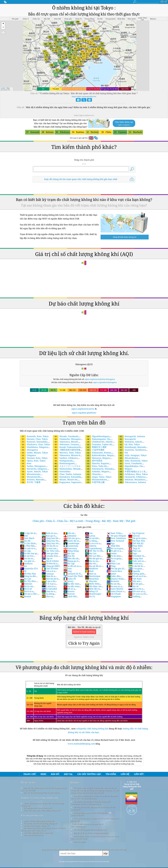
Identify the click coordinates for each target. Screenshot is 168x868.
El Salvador (49, 589)
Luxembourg (93, 548)
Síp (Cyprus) (136, 533)
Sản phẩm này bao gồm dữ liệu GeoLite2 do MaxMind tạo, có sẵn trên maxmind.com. (94, 797)
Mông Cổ (91, 591)
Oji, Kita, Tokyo (129, 444)
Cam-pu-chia (50, 553)
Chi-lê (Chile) (50, 561)
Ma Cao (91, 553)
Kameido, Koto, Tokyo (34, 436)
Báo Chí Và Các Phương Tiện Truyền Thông (41, 792)
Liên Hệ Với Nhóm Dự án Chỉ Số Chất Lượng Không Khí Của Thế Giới (44, 789)
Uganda (134, 571)
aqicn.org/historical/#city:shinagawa (100, 379)
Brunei (26, 596)
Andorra (26, 563)
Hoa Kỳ (69, 556)
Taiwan (134, 536)
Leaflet (3, 88)
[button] (3, 24)
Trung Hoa (136, 558)
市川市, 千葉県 (30, 482)
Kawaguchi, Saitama (132, 436)
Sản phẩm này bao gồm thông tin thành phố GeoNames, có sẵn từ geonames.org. (91, 803)
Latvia (90, 536)
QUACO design (79, 842)
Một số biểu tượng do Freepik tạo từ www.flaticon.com (87, 825)
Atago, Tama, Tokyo (98, 477)
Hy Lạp (69, 563)
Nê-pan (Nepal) (116, 536)
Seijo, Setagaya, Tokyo (132, 455)
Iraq (68, 571)
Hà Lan (69, 553)
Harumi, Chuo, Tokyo (34, 439)
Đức (24, 536)
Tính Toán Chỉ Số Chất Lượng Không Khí (40, 823)
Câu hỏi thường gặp (32, 815)
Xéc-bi (133, 586)
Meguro (125, 469)
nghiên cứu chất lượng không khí (39, 798)
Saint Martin (115, 589)
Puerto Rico (114, 571)
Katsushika (62, 471)
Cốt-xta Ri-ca (50, 546)
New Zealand (115, 541)
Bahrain (26, 584)
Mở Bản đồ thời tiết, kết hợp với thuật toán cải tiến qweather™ (93, 808)
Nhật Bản (113, 546)
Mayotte (91, 581)
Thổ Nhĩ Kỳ (136, 543)
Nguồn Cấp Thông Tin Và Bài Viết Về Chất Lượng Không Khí (42, 804)
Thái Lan (135, 551)
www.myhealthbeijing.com (82, 744)
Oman (112, 553)
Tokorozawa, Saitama (132, 482)
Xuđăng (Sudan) (134, 598)
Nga (111, 543)
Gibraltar (70, 536)
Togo (133, 553)
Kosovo (69, 591)
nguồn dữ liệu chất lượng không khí (39, 821)
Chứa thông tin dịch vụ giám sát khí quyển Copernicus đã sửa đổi (95, 819)
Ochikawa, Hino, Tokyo (133, 474)
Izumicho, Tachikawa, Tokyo (132, 451)
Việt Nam (135, 579)
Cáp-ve (47, 558)
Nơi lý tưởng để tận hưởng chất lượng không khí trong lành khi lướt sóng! (95, 837)
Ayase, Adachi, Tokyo (34, 471)
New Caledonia (116, 538)
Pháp (111, 566)
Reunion (113, 581)
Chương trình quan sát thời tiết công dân (90, 813)
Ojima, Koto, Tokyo (33, 461)
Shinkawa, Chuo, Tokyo (35, 444)
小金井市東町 (95, 450)
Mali (89, 571)
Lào (89, 533)
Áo (24, 566)
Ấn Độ (25, 541)
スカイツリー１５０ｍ (67, 466)
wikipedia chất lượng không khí (92, 729)
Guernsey (70, 548)
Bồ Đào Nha (28, 574)
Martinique (93, 576)
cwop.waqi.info (77, 815)
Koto (26, 463)
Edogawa (28, 455)
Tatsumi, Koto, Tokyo (34, 458)
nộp (106, 853)
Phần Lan (113, 563)
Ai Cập (25, 551)
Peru (111, 561)
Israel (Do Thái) (73, 576)
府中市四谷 (94, 461)
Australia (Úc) (29, 568)
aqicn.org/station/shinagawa (105, 382)
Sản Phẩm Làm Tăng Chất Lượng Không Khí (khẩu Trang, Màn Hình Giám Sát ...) (43, 829)
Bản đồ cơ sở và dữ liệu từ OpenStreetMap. (91, 833)
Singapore (114, 596)
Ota (123, 453)
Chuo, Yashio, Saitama (67, 474)
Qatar (111, 574)
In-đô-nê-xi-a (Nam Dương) (72, 567)
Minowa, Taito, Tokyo (67, 453)
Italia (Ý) (70, 579)
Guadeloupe (71, 543)
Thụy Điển (136, 546)
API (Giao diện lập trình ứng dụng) (38, 833)
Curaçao (48, 574)
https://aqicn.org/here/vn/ (84, 115)
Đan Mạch (27, 538)
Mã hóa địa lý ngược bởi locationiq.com (90, 829)
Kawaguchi (127, 439)
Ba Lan (26, 579)
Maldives (92, 568)
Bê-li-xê (26, 589)
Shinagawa (29, 450)
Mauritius (92, 579)
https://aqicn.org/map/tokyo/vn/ (84, 96)
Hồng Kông (71, 551)
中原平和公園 (95, 482)
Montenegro (93, 594)
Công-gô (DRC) (51, 566)
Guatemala (71, 546)
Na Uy (90, 596)
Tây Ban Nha (137, 541)
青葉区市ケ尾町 (96, 447)
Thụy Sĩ (134, 548)
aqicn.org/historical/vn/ (83, 409)
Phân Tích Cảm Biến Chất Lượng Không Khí (42, 810)
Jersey (68, 581)
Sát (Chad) (114, 594)
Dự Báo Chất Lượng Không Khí (36, 825)
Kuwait (69, 594)
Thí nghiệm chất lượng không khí (38, 808)
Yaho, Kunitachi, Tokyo (133, 461)
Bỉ (23, 571)
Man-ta (91, 574)
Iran (68, 568)
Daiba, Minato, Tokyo (34, 453)
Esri (9, 90)
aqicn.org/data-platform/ (84, 413)
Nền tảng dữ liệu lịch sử (33, 835)
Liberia (91, 546)
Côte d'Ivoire (50, 568)
